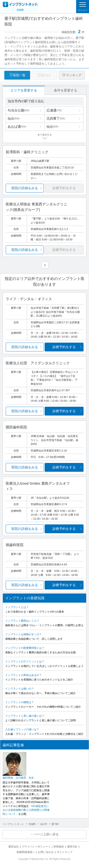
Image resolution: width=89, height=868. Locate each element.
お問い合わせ (46, 852)
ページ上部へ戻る (46, 834)
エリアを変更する (24, 90)
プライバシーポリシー (35, 847)
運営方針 (72, 847)
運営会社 (14, 847)
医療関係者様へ (26, 852)
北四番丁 (56, 118)
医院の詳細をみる (25, 188)
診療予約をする (64, 347)
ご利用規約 (58, 847)
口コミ (46, 75)
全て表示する (45, 135)
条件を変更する (66, 90)
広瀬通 (54, 110)
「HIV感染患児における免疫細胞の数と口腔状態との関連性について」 (26, 810)
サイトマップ (65, 852)
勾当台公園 (19, 110)
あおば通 (17, 127)
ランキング (74, 75)
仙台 (14, 118)
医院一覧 (19, 75)
